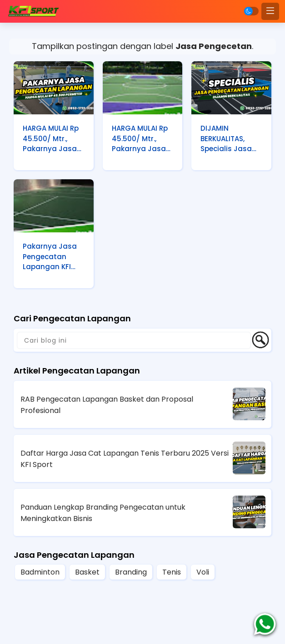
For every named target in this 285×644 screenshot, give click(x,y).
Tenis (172, 572)
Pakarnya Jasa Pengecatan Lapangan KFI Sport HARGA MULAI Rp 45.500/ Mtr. (53, 257)
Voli (203, 572)
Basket (87, 572)
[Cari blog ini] (134, 340)
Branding (131, 572)
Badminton (40, 572)
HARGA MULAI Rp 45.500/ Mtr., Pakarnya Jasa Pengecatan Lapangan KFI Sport (51, 139)
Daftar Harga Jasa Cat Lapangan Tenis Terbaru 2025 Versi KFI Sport (125, 459)
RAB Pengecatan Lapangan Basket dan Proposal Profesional (107, 405)
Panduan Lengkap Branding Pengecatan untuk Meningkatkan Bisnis (103, 513)
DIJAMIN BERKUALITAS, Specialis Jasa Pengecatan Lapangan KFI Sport (226, 139)
